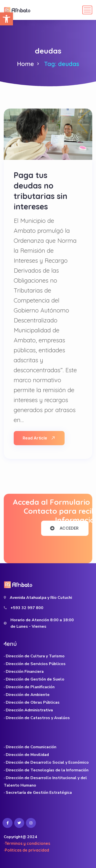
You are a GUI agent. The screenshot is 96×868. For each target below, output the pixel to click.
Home (25, 64)
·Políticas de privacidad (26, 850)
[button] (6, 19)
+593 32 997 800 (27, 608)
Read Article (39, 438)
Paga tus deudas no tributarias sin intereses (41, 191)
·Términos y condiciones (27, 843)
